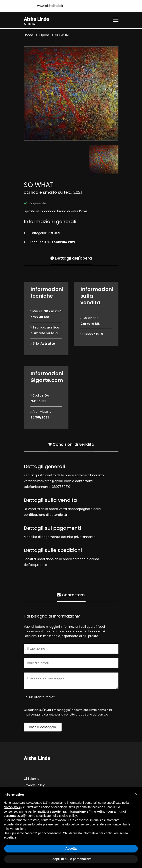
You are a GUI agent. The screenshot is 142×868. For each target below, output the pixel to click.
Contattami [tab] (71, 595)
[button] (136, 794)
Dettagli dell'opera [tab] (71, 258)
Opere (44, 35)
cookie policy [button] (68, 816)
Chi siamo (32, 779)
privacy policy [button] (13, 807)
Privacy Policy (34, 785)
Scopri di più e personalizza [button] (71, 859)
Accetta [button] (71, 848)
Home (28, 35)
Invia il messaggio (43, 727)
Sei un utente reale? (39, 697)
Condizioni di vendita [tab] (71, 444)
